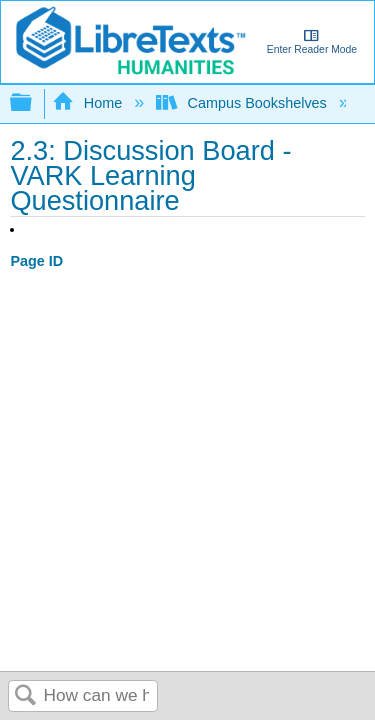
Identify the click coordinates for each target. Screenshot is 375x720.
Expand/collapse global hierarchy (34, 103)
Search (26, 696)
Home (89, 103)
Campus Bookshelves (243, 103)
